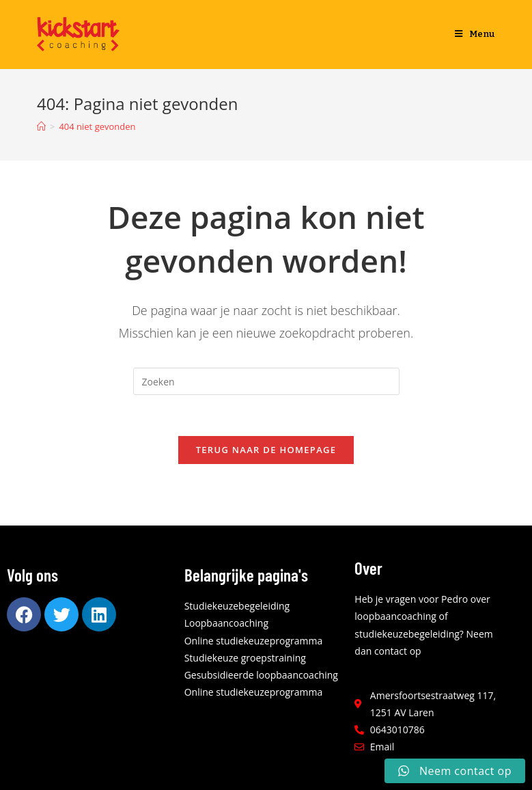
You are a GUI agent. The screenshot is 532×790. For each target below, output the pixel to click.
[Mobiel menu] (475, 34)
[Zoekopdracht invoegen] (266, 381)
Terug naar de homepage (266, 450)
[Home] (41, 126)
